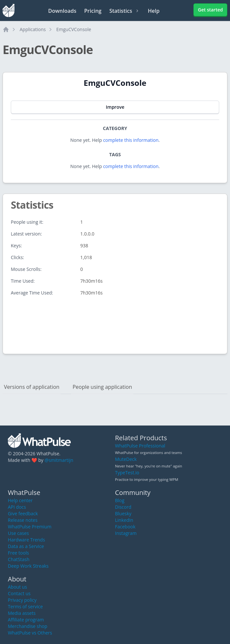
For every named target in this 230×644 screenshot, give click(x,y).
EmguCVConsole (74, 29)
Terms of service (25, 606)
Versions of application (32, 387)
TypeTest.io (127, 473)
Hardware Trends (26, 540)
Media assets (22, 613)
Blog (120, 500)
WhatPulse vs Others (30, 633)
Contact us (19, 593)
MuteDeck (126, 459)
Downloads (62, 11)
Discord (123, 507)
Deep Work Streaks (28, 566)
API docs (17, 507)
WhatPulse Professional (140, 446)
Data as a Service (26, 546)
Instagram (126, 533)
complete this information (131, 140)
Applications (33, 29)
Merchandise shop (28, 626)
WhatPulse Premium (30, 527)
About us (17, 587)
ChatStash (19, 559)
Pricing (93, 11)
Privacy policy (22, 600)
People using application (102, 387)
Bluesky (123, 513)
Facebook (125, 527)
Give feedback (23, 513)
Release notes (23, 520)
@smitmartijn (59, 460)
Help (154, 11)
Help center (20, 500)
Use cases (18, 533)
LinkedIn (124, 520)
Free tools (18, 553)
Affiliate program (26, 620)
